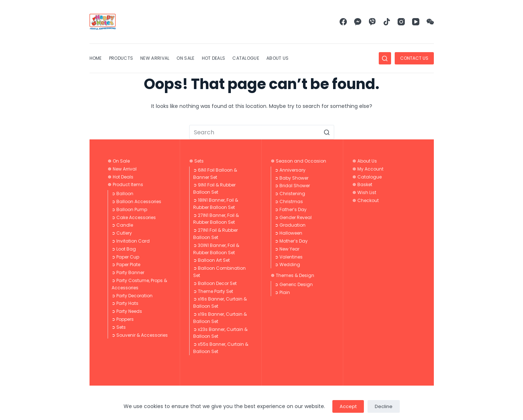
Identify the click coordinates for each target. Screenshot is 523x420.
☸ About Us (365, 161)
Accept (348, 406)
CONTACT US (414, 58)
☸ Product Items (125, 184)
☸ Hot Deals (121, 177)
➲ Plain (282, 292)
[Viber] (372, 22)
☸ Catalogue (367, 177)
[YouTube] (416, 22)
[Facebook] (343, 22)
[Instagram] (401, 22)
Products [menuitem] (121, 58)
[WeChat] (430, 22)
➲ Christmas (289, 201)
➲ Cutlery (122, 233)
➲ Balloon (123, 194)
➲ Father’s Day (291, 209)
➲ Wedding (287, 264)
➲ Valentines (289, 257)
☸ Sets (196, 161)
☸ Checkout (366, 200)
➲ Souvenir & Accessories (140, 335)
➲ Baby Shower (292, 178)
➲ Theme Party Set (213, 291)
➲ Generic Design (294, 284)
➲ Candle (122, 225)
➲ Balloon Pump (129, 209)
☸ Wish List (364, 192)
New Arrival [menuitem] (155, 58)
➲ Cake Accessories (134, 217)
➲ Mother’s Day (291, 241)
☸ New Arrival (122, 169)
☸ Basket (362, 184)
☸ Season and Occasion (298, 161)
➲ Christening (290, 194)
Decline (384, 406)
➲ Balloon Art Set (211, 260)
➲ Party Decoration (132, 296)
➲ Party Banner (128, 272)
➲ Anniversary (290, 170)
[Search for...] (262, 132)
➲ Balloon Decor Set (215, 283)
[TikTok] (387, 22)
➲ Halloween (289, 233)
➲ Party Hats (125, 303)
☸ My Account (368, 169)
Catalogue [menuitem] (246, 58)
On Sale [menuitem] (185, 58)
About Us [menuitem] (277, 58)
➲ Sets (119, 327)
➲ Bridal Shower (292, 186)
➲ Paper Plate (126, 264)
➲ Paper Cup (125, 257)
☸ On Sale (119, 161)
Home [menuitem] (96, 58)
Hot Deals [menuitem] (214, 58)
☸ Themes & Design (292, 275)
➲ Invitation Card (131, 241)
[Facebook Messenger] (358, 22)
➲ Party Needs (127, 311)
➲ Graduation (290, 225)
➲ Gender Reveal (293, 217)
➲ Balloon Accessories (136, 201)
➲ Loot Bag (124, 249)
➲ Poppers (123, 319)
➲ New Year (287, 249)
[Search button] (327, 132)
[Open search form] (385, 58)
